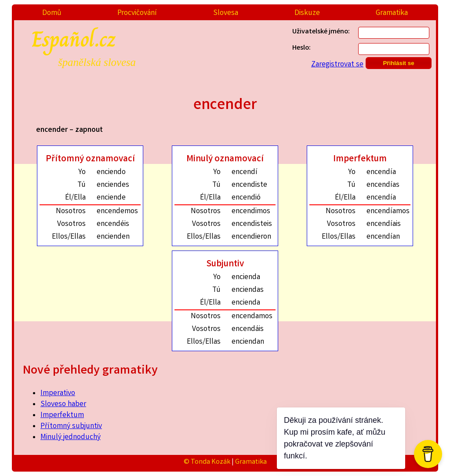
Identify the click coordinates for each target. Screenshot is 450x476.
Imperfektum (62, 416)
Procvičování (137, 13)
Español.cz (105, 45)
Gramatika (392, 13)
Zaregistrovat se (337, 65)
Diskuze (307, 13)
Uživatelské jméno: (321, 32)
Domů (52, 13)
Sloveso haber (63, 405)
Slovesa (226, 13)
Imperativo (58, 394)
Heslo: (301, 48)
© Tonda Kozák (207, 462)
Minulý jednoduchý (71, 438)
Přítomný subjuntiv (71, 427)
